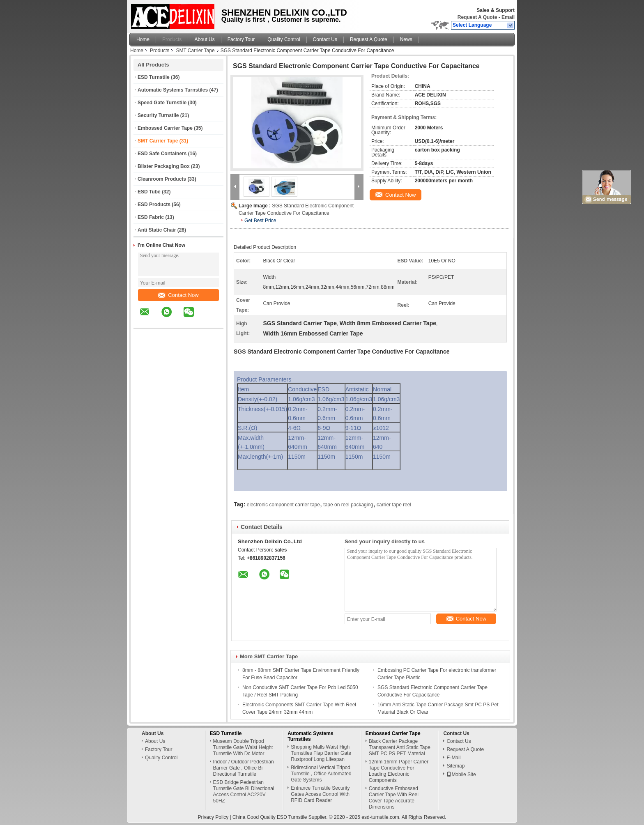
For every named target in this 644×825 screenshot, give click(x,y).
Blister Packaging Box (164, 166)
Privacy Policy (213, 817)
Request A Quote (477, 17)
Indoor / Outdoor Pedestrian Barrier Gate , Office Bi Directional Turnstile (244, 768)
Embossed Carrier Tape (165, 128)
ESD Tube (149, 192)
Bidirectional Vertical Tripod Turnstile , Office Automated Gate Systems (321, 774)
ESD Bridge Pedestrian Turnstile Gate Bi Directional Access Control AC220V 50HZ (244, 792)
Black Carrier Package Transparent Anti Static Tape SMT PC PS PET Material (400, 747)
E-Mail (453, 758)
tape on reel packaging (348, 505)
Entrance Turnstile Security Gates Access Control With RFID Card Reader (320, 794)
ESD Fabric (151, 217)
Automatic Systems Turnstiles (173, 90)
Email (508, 17)
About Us (204, 39)
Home (143, 39)
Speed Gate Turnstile (162, 103)
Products (172, 39)
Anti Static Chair (157, 230)
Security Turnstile (158, 115)
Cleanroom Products (162, 179)
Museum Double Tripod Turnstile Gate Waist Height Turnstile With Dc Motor (243, 747)
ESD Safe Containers (162, 154)
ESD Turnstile (154, 77)
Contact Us (325, 39)
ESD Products (154, 205)
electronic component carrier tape (283, 505)
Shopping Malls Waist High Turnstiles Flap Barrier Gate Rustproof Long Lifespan (321, 753)
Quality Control (284, 39)
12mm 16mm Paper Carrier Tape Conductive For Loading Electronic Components (399, 771)
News (406, 39)
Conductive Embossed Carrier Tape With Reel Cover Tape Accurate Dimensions (394, 798)
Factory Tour (241, 39)
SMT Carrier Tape (195, 51)
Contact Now (178, 295)
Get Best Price (260, 221)
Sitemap (455, 766)
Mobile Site (461, 774)
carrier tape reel (394, 505)
